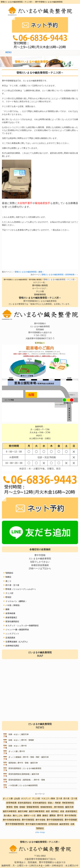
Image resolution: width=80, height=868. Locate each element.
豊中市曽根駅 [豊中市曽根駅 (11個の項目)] (71, 820)
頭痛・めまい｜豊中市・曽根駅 (21, 740)
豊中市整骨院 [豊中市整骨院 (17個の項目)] (28, 820)
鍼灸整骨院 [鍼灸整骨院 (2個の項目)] (64, 824)
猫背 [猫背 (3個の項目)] (48, 811)
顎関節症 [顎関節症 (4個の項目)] (40, 828)
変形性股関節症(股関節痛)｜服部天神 (24, 774)
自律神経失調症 (12, 646)
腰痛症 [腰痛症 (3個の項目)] (45, 816)
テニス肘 (40, 291)
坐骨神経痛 (10, 613)
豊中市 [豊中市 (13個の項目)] (60, 816)
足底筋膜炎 (10, 638)
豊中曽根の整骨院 (40, 286)
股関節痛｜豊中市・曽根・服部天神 (23, 763)
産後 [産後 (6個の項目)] (62, 811)
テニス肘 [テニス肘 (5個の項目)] (36, 799)
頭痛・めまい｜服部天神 (19, 734)
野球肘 (8, 597)
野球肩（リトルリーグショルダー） (21, 589)
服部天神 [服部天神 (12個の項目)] (69, 807)
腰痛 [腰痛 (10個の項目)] (39, 816)
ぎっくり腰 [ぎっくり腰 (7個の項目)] (8, 799)
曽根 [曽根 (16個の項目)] (16, 807)
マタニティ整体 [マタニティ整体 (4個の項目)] (48, 799)
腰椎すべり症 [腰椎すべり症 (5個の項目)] (30, 816)
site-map (40, 832)
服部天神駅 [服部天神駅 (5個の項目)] (23, 811)
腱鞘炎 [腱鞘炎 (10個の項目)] (53, 816)
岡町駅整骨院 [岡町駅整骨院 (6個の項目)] (68, 803)
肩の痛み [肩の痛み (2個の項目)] (8, 816)
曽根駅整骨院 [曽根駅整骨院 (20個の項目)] (33, 807)
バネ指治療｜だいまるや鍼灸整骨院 (23, 786)
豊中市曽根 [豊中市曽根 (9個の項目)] (40, 820)
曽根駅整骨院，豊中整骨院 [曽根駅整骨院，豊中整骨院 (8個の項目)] (52, 807)
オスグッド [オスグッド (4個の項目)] (26, 799)
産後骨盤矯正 (11, 618)
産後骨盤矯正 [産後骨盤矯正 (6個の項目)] (71, 811)
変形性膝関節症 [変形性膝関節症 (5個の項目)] (40, 803)
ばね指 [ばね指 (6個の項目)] (17, 799)
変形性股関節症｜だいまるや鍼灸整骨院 (25, 768)
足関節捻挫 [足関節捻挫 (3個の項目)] (53, 824)
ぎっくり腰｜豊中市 (17, 751)
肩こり (8, 581)
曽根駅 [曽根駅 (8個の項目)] (22, 807)
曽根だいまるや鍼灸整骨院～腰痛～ (29, 272)
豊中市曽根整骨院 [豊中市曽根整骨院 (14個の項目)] (55, 820)
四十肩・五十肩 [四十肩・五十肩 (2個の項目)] (70, 799)
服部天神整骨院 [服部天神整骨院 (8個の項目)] (10, 811)
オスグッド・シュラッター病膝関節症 (22, 626)
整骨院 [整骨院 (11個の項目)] (10, 807)
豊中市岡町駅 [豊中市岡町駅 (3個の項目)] (70, 816)
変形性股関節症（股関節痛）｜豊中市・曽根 (27, 780)
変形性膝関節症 (12, 622)
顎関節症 (9, 573)
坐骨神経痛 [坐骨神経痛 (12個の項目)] (11, 803)
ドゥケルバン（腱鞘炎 (15, 601)
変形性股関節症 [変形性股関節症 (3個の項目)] (25, 803)
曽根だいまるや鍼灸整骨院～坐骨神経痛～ (59, 275)
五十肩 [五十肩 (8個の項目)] (59, 799)
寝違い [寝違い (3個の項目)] (51, 803)
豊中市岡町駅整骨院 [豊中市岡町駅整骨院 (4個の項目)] (12, 820)
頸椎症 (8, 577)
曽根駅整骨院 (40, 295)
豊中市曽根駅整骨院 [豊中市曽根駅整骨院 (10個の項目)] (15, 824)
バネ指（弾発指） (13, 605)
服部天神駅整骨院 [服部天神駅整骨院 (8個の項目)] (37, 811)
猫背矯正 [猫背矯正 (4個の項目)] (55, 811)
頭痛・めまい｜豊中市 (18, 746)
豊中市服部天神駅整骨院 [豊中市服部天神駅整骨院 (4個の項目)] (36, 824)
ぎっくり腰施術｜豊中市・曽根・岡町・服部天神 (29, 757)
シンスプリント (12, 634)
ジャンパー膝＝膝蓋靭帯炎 (17, 630)
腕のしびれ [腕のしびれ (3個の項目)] (18, 816)
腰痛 (7, 609)
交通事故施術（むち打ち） (17, 642)
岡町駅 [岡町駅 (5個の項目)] (58, 803)
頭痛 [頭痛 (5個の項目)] (72, 824)
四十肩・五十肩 (12, 585)
